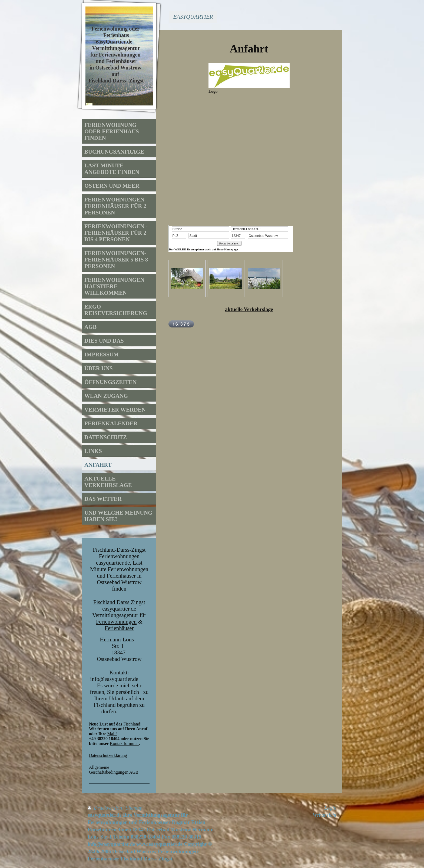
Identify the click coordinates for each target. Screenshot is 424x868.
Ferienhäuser (119, 628)
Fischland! (132, 724)
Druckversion (105, 808)
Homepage (231, 249)
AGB (134, 772)
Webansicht (324, 815)
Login (330, 808)
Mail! (112, 734)
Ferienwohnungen (116, 622)
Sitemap (134, 808)
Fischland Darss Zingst (119, 602)
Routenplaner (196, 249)
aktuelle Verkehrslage (249, 309)
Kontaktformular (124, 743)
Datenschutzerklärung (108, 755)
